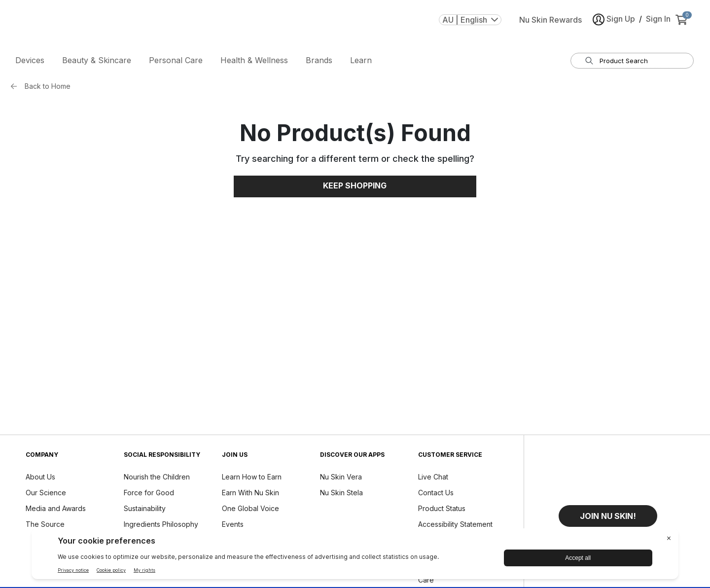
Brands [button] (319, 62)
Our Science (46, 494)
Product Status (442, 510)
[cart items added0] (683, 24)
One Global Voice (250, 510)
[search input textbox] (638, 62)
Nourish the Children (157, 478)
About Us (40, 478)
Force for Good (149, 494)
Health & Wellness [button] (254, 62)
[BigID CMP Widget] (355, 556)
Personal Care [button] (176, 62)
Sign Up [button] (614, 24)
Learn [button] (361, 62)
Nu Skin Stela (341, 494)
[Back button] (16, 88)
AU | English (470, 24)
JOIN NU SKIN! (608, 517)
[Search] (589, 62)
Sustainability (145, 510)
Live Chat (433, 478)
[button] (608, 517)
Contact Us (436, 494)
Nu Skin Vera (341, 478)
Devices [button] (30, 62)
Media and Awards (56, 510)
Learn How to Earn (252, 478)
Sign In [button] (658, 23)
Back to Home (48, 88)
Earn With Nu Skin (250, 494)
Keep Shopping (355, 187)
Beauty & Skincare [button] (97, 62)
